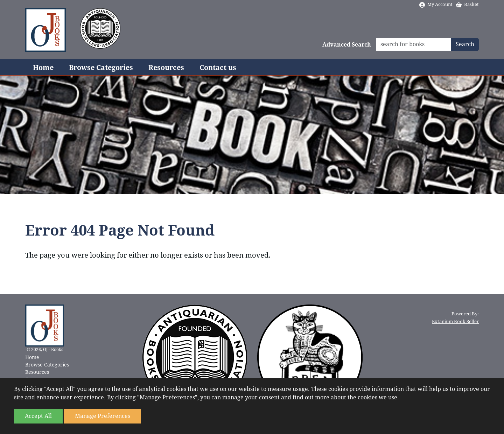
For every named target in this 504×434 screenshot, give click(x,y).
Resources (166, 68)
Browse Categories (101, 68)
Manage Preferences (103, 416)
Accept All (38, 416)
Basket (467, 4)
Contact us (218, 68)
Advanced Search (347, 45)
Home (43, 68)
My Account (436, 4)
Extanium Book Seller (455, 321)
